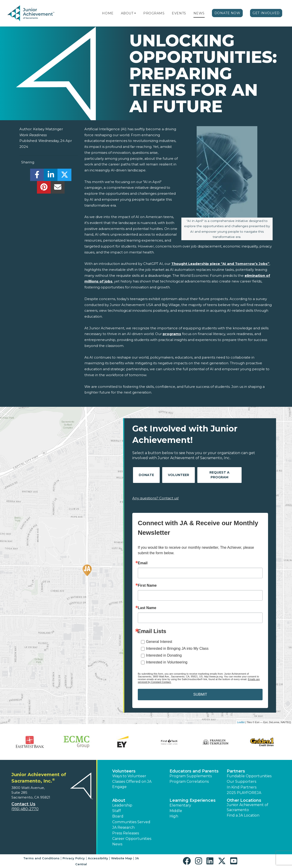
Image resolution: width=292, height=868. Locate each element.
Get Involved (266, 13)
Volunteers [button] (124, 771)
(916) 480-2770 (25, 809)
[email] (58, 188)
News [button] (117, 844)
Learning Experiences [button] (193, 800)
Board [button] (118, 816)
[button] (135, 13)
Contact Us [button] (23, 804)
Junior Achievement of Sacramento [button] (248, 807)
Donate (146, 475)
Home (108, 13)
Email (143, 563)
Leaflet (241, 722)
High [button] (174, 816)
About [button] (119, 800)
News (199, 13)
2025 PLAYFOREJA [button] (244, 793)
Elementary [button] (180, 805)
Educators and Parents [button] (194, 771)
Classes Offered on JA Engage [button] (132, 784)
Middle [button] (176, 811)
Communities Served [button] (131, 822)
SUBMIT (200, 694)
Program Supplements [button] (191, 776)
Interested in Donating (164, 655)
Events (179, 13)
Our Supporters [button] (241, 781)
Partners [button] (236, 771)
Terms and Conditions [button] (41, 858)
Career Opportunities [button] (132, 839)
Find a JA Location (243, 815)
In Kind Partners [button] (242, 787)
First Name (147, 586)
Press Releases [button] (126, 833)
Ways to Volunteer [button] (129, 776)
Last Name (147, 608)
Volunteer (179, 475)
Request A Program (219, 475)
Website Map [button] (122, 858)
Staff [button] (117, 811)
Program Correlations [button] (189, 781)
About (127, 13)
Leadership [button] (122, 805)
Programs (154, 13)
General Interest (159, 642)
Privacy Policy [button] (74, 858)
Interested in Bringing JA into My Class (177, 648)
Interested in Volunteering (167, 662)
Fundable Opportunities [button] (249, 776)
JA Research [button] (123, 827)
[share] (37, 176)
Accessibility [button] (98, 858)
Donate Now (227, 13)
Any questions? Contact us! (155, 498)
